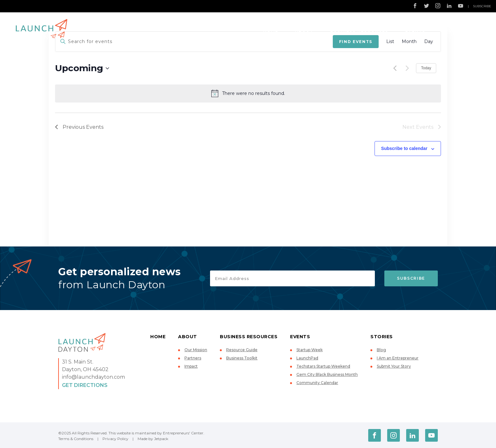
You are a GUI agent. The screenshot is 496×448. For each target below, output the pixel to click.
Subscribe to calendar (404, 148)
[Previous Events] (395, 68)
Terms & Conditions (76, 439)
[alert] (248, 93)
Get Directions (85, 385)
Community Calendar (317, 383)
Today (426, 68)
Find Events (356, 42)
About (304, 30)
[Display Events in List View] (390, 42)
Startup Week (310, 350)
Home (271, 30)
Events (415, 30)
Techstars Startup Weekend (323, 366)
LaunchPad (307, 358)
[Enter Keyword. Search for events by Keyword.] (194, 42)
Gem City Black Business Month (327, 374)
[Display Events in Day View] (429, 42)
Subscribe (482, 6)
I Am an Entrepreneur (398, 358)
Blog (381, 350)
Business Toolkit (242, 358)
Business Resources (359, 30)
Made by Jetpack (153, 439)
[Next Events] (407, 68)
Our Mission (196, 350)
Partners (193, 358)
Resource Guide (242, 350)
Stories (453, 30)
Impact (191, 366)
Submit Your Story (394, 366)
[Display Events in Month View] (409, 42)
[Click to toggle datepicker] (82, 68)
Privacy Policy (115, 439)
